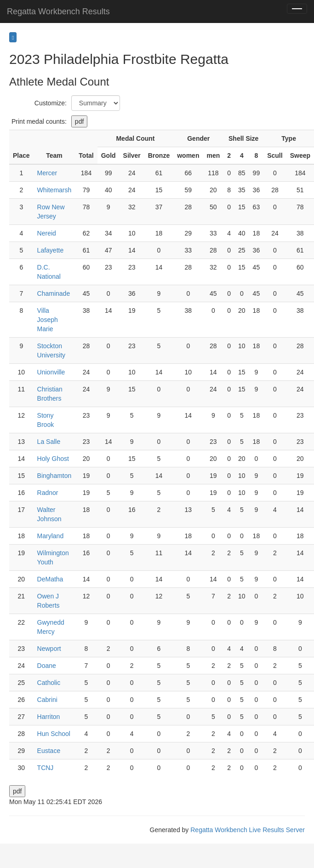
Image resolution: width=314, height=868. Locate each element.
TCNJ (46, 768)
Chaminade (54, 293)
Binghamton (54, 476)
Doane (47, 666)
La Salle (49, 442)
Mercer (47, 173)
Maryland (51, 536)
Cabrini (47, 700)
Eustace (49, 751)
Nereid (47, 233)
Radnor (48, 493)
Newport (49, 649)
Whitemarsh (54, 190)
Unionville (51, 372)
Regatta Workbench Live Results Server (248, 830)
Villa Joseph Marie (48, 320)
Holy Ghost (53, 459)
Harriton (49, 717)
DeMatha (50, 579)
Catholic (49, 683)
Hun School (54, 734)
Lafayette (51, 250)
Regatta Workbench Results (58, 11)
